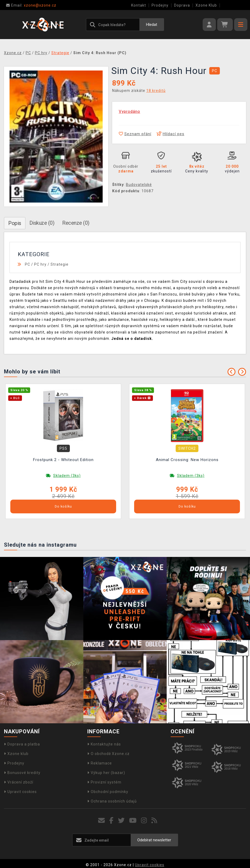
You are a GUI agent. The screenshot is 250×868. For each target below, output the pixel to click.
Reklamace (100, 763)
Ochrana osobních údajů (112, 801)
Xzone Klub (206, 5)
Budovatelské (139, 185)
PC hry (40, 264)
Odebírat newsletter (154, 840)
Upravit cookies (20, 792)
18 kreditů (156, 91)
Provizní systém (104, 782)
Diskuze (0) (42, 223)
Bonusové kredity (22, 773)
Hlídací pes (171, 134)
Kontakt (139, 5)
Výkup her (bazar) (106, 773)
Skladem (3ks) (67, 476)
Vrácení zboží (19, 782)
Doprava (182, 5)
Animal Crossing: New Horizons (187, 460)
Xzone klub (16, 754)
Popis (15, 223)
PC (28, 264)
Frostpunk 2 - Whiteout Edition (63, 460)
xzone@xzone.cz (31, 5)
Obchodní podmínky (108, 792)
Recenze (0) (76, 223)
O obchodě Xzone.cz (108, 754)
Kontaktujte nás (104, 744)
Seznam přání (135, 134)
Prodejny (160, 5)
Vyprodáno (129, 111)
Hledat (152, 25)
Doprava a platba (22, 744)
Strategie (60, 264)
